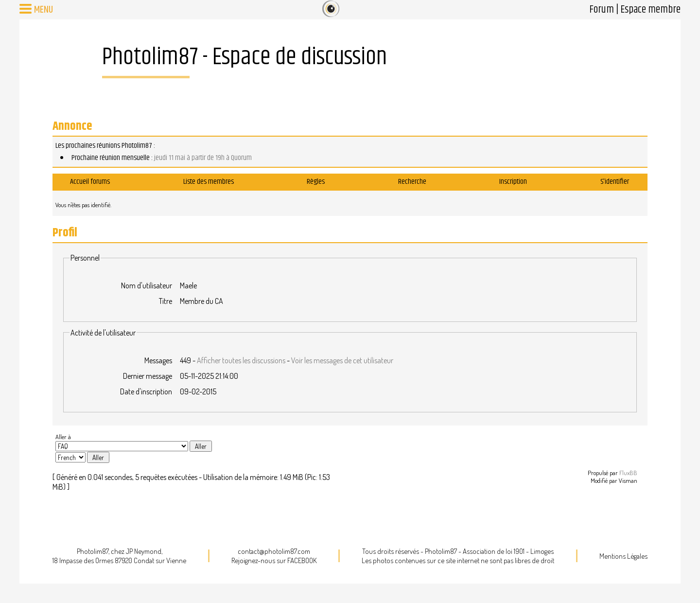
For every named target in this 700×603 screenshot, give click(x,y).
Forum (602, 10)
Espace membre (650, 10)
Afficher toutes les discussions (241, 360)
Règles (316, 182)
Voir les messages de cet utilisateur (342, 360)
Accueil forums (90, 182)
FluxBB (628, 473)
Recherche (412, 182)
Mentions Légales (623, 556)
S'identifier (615, 182)
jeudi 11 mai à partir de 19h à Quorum (203, 158)
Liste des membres (209, 182)
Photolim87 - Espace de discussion (245, 57)
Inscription (513, 182)
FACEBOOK (302, 560)
